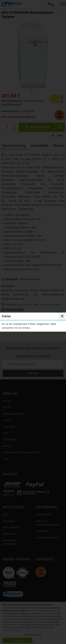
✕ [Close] (62, 316)
